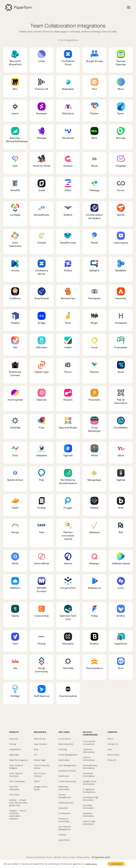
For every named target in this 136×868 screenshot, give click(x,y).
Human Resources (67, 781)
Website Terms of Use (64, 857)
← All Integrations (68, 40)
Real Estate (64, 760)
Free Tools (14, 795)
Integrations (15, 749)
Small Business (66, 803)
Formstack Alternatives (89, 775)
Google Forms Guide (41, 788)
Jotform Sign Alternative (89, 823)
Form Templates (17, 781)
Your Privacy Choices (40, 775)
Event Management (68, 755)
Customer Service (67, 771)
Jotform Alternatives (89, 759)
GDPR (37, 781)
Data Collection (66, 744)
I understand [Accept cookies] (116, 864)
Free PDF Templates (14, 788)
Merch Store (113, 755)
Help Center (40, 739)
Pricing (13, 744)
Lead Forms (64, 840)
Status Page (40, 760)
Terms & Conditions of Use (39, 857)
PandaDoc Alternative (88, 815)
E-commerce (65, 739)
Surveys (62, 835)
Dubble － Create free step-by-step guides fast (18, 803)
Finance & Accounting (64, 820)
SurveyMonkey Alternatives (90, 767)
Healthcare (64, 776)
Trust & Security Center (42, 767)
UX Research (65, 813)
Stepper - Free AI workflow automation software (18, 815)
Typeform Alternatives (89, 751)
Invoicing (63, 749)
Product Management (65, 796)
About (110, 739)
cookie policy (91, 864)
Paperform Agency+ (19, 760)
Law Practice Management (65, 828)
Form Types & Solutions (16, 775)
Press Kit (112, 760)
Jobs (110, 749)
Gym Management (67, 765)
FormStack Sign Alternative (91, 799)
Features (14, 739)
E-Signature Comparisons (89, 791)
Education (63, 808)
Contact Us (113, 744)
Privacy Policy (83, 857)
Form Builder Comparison (89, 743)
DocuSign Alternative (88, 807)
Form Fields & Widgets (16, 767)
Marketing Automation (64, 788)
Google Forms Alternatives (90, 783)
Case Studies (40, 744)
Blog (36, 749)
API (35, 755)
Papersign (14, 755)
